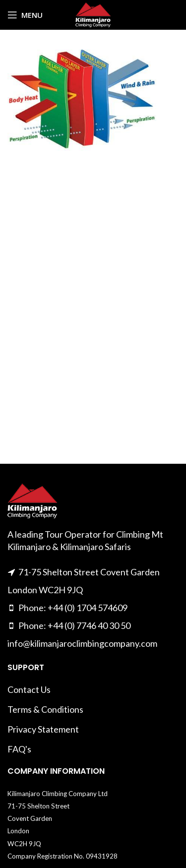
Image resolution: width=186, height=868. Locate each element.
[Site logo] (93, 14)
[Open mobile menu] (25, 15)
